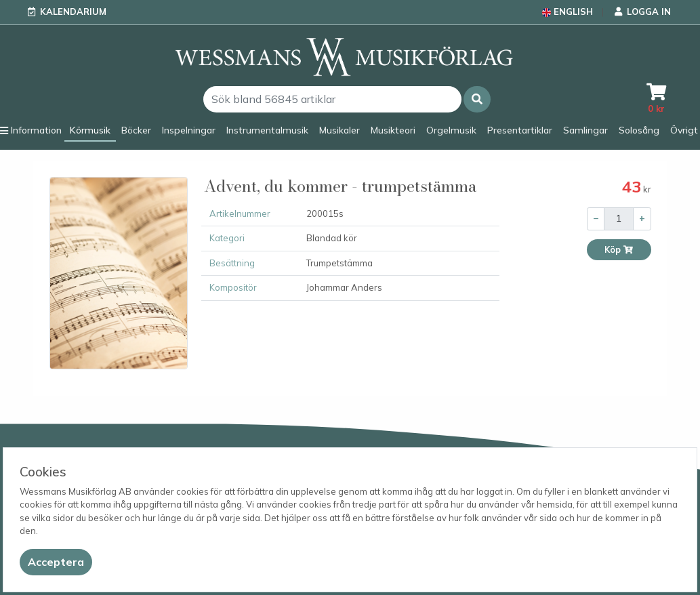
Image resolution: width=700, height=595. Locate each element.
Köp (619, 250)
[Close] (56, 562)
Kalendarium (73, 12)
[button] (477, 99)
